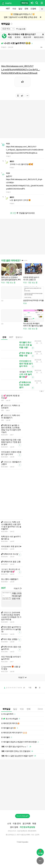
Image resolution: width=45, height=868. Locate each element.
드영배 (33, 9)
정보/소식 (20, 337)
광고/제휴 (27, 823)
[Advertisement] (22, 494)
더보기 (18, 588)
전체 (4, 337)
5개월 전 (4, 47)
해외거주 (27, 37)
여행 (10, 37)
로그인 (13, 213)
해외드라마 (39, 37)
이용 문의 (17, 823)
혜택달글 (5, 24)
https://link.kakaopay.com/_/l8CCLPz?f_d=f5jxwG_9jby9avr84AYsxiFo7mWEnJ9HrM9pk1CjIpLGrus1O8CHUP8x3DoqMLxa (25, 150)
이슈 (14, 9)
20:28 (40, 709)
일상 (20, 9)
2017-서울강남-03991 (23, 835)
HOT (8, 9)
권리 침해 (14, 827)
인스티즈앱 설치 (23, 816)
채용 (34, 823)
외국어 (18, 37)
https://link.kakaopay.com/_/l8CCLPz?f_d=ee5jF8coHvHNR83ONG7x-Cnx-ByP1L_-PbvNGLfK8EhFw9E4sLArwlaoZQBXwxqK (21, 70)
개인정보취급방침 (27, 827)
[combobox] (8, 29)
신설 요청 (21, 29)
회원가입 (25, 3)
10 (24, 688)
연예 (26, 9)
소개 (9, 823)
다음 (30, 688)
